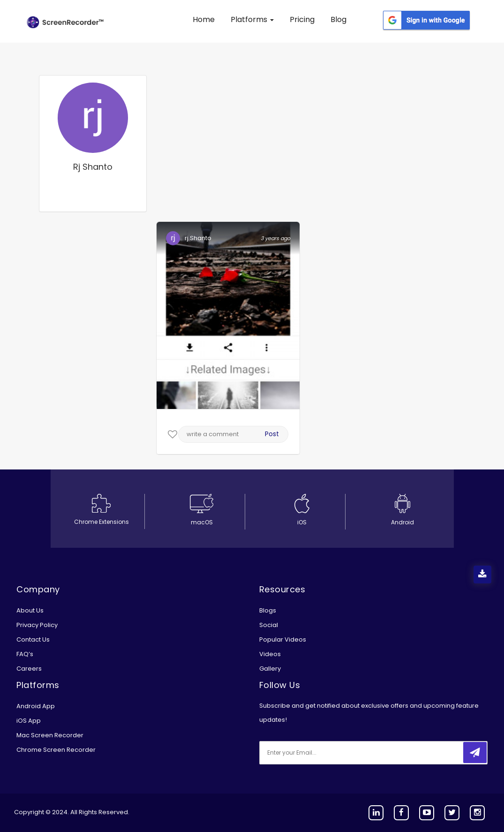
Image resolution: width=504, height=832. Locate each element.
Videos (270, 654)
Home (204, 19)
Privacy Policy (37, 625)
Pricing (302, 19)
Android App (36, 706)
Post (272, 434)
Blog (339, 19)
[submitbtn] (475, 753)
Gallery (270, 669)
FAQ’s (25, 654)
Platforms (252, 19)
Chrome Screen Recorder (56, 750)
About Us (30, 610)
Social (269, 625)
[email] (322, 753)
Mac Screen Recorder (50, 735)
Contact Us (33, 639)
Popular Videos (283, 639)
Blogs (268, 610)
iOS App (29, 721)
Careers (29, 669)
